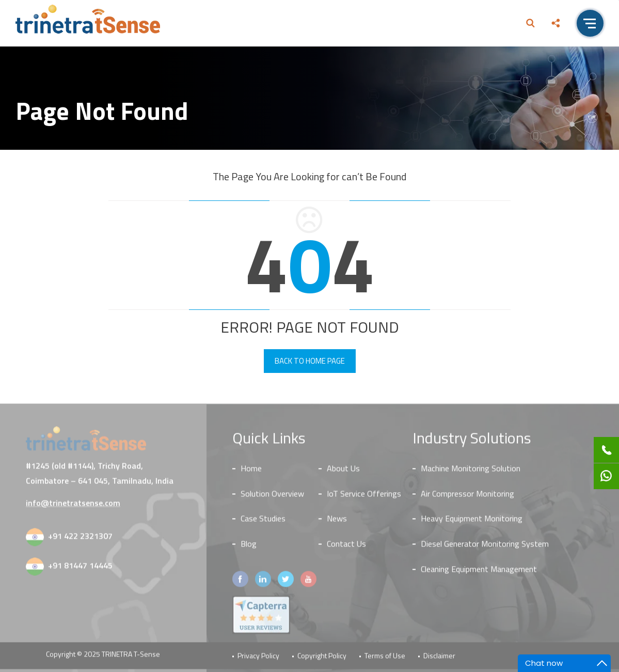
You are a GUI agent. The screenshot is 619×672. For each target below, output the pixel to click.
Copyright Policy (322, 659)
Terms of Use (385, 659)
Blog (249, 548)
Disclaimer (439, 659)
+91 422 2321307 (80, 539)
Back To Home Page (310, 361)
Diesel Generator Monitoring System (485, 548)
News (337, 522)
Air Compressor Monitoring (467, 497)
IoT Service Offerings (364, 497)
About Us (343, 472)
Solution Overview (272, 497)
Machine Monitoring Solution (471, 472)
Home (251, 472)
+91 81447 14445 (80, 569)
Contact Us (346, 548)
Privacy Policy (258, 659)
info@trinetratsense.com (73, 506)
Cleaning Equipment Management (479, 573)
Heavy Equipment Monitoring (472, 522)
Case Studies (263, 522)
